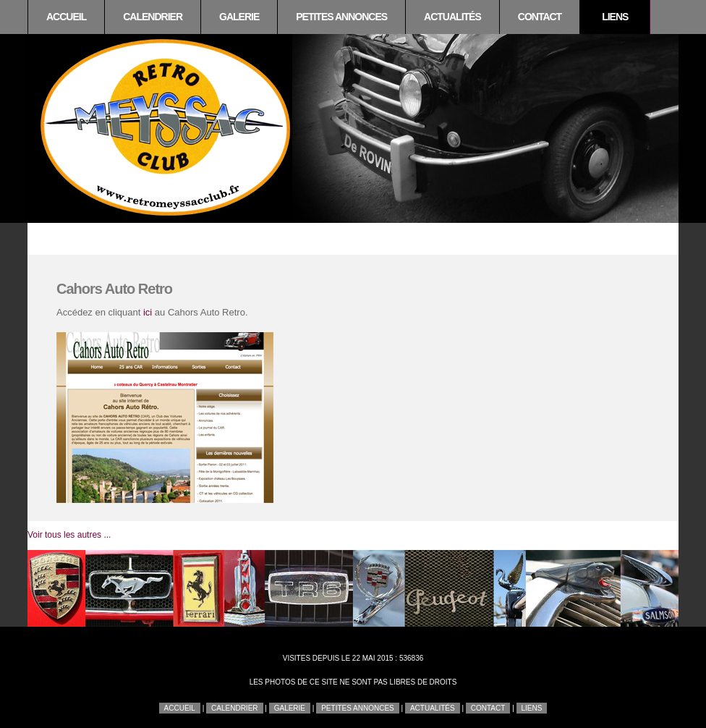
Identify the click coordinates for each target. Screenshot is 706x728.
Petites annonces (341, 17)
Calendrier (153, 17)
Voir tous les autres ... (69, 535)
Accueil (66, 17)
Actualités (452, 17)
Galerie (239, 17)
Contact (540, 17)
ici (148, 312)
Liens (615, 17)
